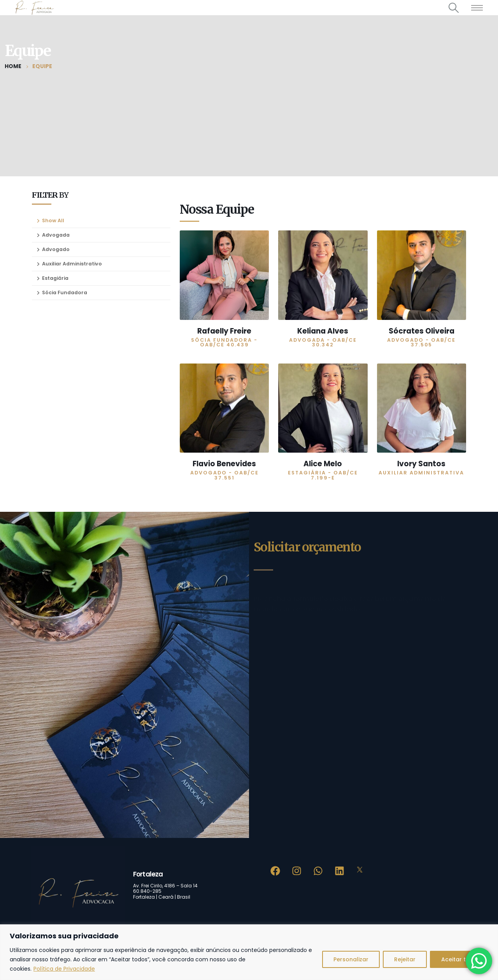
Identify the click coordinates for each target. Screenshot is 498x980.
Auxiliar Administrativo (72, 264)
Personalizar (351, 959)
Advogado (56, 249)
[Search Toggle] (454, 8)
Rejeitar (405, 959)
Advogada (56, 235)
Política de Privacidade (64, 969)
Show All (53, 220)
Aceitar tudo (459, 959)
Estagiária (55, 278)
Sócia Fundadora (65, 292)
